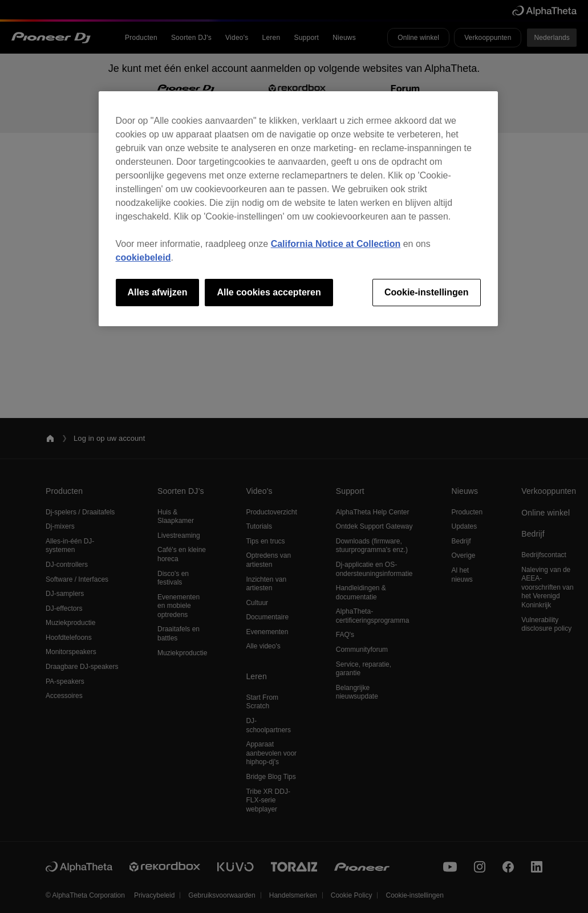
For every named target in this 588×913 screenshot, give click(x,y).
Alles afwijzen (158, 292)
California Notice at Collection (336, 244)
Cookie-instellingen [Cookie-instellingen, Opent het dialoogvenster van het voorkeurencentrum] (427, 292)
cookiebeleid (143, 257)
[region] (298, 209)
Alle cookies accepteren (269, 292)
